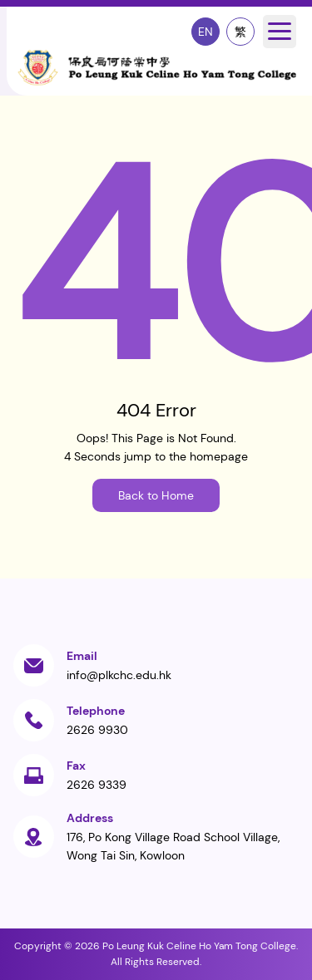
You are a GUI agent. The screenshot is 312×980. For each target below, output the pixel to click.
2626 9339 (97, 785)
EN (206, 32)
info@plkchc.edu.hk (119, 675)
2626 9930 (97, 730)
